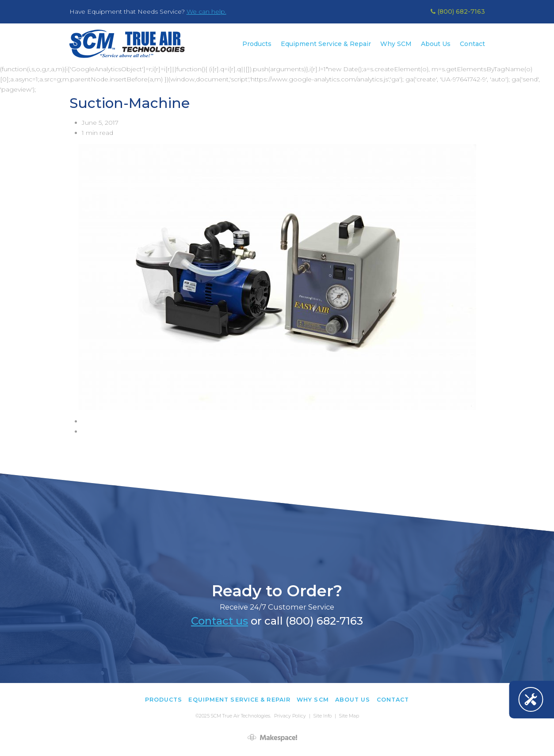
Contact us (220, 621)
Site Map (349, 716)
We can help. (206, 12)
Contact (472, 44)
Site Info (323, 716)
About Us (436, 44)
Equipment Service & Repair (326, 44)
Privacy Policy (290, 716)
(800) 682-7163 (458, 12)
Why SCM (396, 44)
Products (257, 44)
